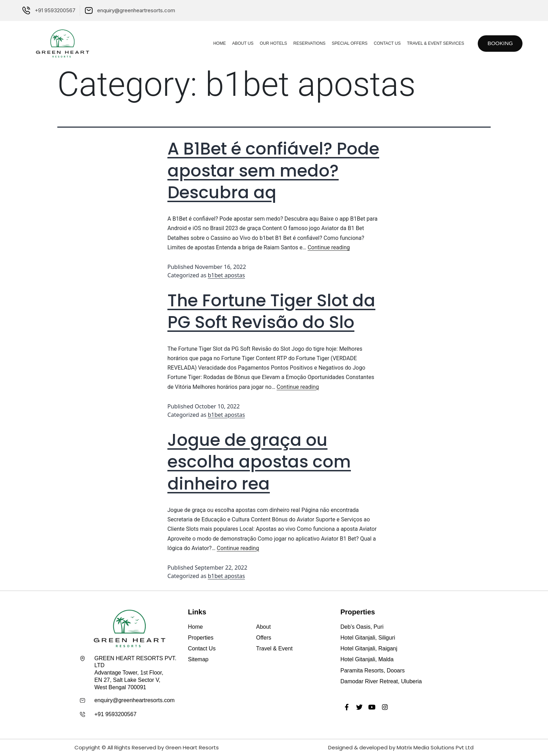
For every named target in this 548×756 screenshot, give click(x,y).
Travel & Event (274, 648)
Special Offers (347, 43)
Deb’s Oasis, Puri (362, 627)
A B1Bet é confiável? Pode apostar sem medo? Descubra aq (273, 171)
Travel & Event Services (433, 43)
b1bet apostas (226, 275)
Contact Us (385, 43)
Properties (201, 638)
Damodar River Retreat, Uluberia (381, 681)
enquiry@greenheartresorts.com (135, 700)
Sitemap (198, 659)
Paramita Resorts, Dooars (373, 671)
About (264, 627)
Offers (264, 638)
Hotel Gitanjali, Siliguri (368, 638)
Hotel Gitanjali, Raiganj (369, 648)
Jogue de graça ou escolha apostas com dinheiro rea (259, 462)
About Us (241, 43)
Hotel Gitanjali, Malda (367, 659)
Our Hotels (271, 43)
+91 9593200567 (116, 714)
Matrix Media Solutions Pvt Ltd (435, 747)
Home (217, 43)
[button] (499, 44)
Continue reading (329, 247)
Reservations (307, 43)
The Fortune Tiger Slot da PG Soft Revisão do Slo (271, 311)
